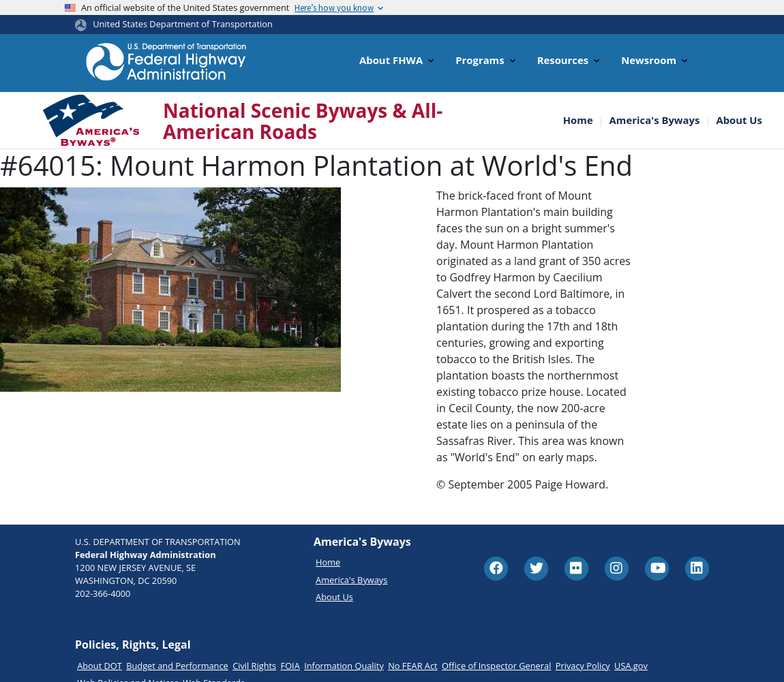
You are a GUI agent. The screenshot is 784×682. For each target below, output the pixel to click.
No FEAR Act (412, 666)
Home (578, 120)
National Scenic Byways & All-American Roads (303, 121)
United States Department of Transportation (183, 24)
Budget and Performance (177, 666)
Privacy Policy (583, 666)
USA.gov (631, 666)
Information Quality (344, 666)
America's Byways (655, 120)
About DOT (100, 666)
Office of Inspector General (496, 666)
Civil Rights (254, 666)
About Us (739, 120)
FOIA (290, 666)
